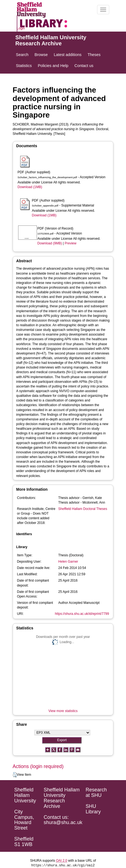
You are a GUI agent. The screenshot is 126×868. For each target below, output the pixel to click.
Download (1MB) (30, 187)
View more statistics (63, 711)
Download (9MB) (50, 243)
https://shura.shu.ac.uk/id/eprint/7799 (82, 614)
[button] (15, 775)
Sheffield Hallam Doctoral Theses (83, 509)
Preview (71, 243)
